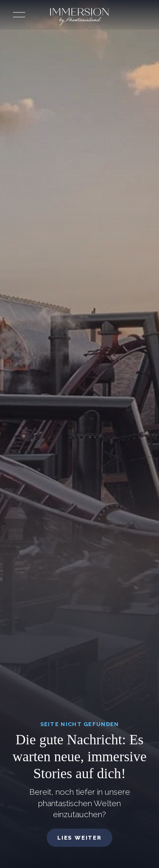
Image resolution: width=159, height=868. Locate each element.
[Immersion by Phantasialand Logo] (79, 17)
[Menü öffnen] (19, 15)
